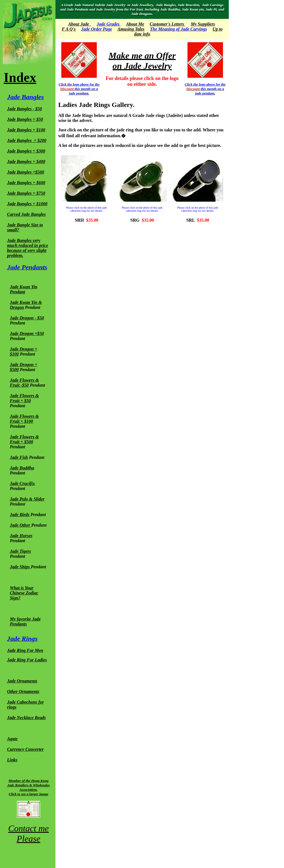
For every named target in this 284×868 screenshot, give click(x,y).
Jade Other (20, 525)
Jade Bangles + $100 (26, 130)
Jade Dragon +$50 (27, 333)
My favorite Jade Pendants (25, 621)
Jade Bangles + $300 (26, 151)
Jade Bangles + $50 (25, 119)
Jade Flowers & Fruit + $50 (24, 398)
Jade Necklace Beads (26, 718)
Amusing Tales (131, 29)
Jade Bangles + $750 (26, 193)
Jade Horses (21, 536)
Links (12, 760)
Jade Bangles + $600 (26, 183)
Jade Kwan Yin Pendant (23, 289)
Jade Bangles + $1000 (27, 204)
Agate (12, 739)
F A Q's (69, 29)
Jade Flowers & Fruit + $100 (24, 419)
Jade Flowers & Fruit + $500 (24, 439)
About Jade (79, 24)
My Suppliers (203, 24)
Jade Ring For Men (25, 650)
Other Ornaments (23, 691)
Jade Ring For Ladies (27, 660)
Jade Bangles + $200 (27, 140)
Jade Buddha (22, 468)
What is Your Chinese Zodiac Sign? (24, 593)
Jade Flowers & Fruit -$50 (24, 383)
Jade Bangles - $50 (24, 109)
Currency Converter (25, 749)
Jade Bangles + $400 (26, 162)
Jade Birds (20, 515)
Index (20, 77)
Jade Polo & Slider (27, 499)
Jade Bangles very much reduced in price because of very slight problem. (27, 248)
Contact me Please (28, 833)
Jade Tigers (20, 551)
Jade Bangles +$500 (26, 172)
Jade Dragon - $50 (27, 318)
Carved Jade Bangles (26, 214)
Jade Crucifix (22, 483)
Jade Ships (20, 567)
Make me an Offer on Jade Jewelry (142, 61)
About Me (135, 24)
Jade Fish (19, 457)
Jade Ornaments (22, 681)
